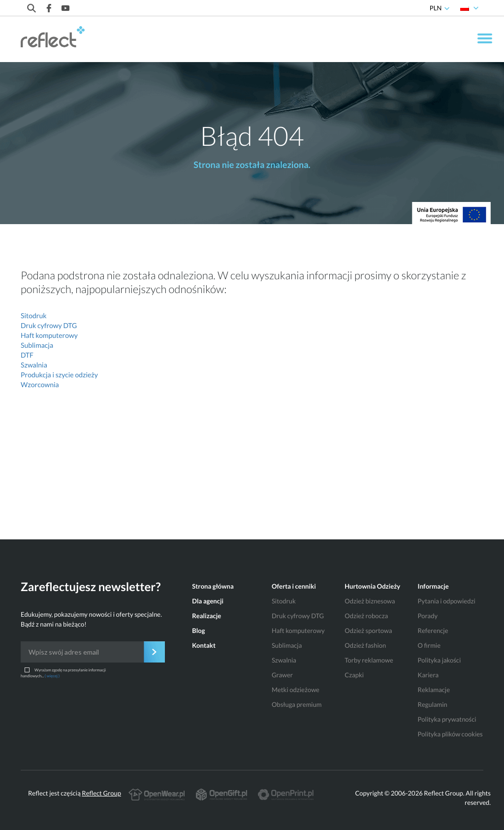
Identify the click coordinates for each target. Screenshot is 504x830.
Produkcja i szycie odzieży (59, 375)
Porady (428, 616)
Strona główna (213, 586)
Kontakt (204, 645)
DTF (27, 355)
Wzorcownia (40, 384)
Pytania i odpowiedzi (447, 601)
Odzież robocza (366, 616)
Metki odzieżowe (296, 690)
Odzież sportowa (368, 631)
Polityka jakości (440, 660)
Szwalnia (34, 365)
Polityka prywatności (447, 719)
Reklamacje (434, 690)
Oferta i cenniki (294, 586)
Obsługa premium (297, 704)
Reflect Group (101, 793)
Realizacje (206, 616)
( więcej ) (52, 676)
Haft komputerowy (49, 335)
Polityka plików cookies (450, 734)
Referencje (433, 631)
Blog (198, 631)
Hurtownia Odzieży (372, 586)
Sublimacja (37, 345)
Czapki (354, 675)
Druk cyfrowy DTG (49, 325)
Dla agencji (208, 601)
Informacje (433, 586)
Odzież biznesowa (370, 601)
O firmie (429, 645)
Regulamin (433, 704)
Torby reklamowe (369, 660)
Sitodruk (34, 315)
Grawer (282, 675)
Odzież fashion (365, 645)
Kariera (428, 675)
